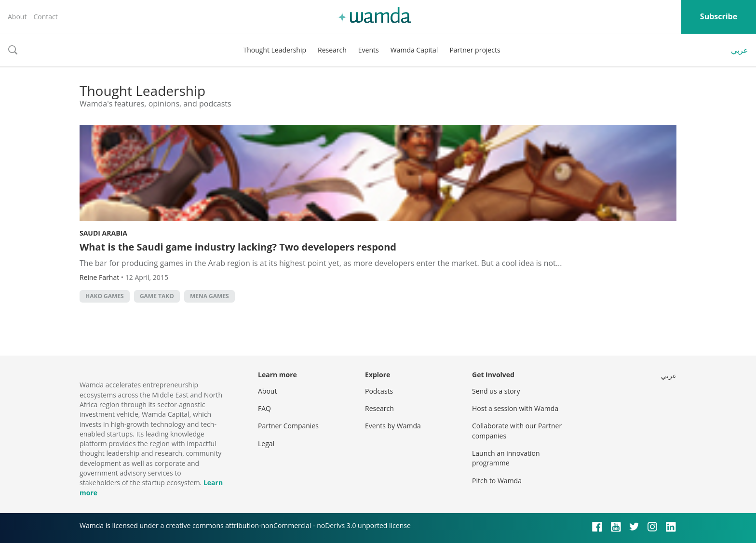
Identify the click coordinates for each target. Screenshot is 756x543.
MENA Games (209, 296)
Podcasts (379, 391)
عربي (740, 50)
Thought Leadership (275, 50)
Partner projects (475, 50)
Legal (266, 444)
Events (369, 50)
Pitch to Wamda (497, 481)
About (17, 17)
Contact (45, 17)
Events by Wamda (393, 426)
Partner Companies (288, 426)
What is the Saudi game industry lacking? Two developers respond (238, 247)
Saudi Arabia (103, 233)
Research (332, 50)
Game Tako (157, 296)
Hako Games (105, 296)
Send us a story (496, 391)
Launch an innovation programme (506, 458)
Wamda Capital (414, 50)
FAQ (264, 408)
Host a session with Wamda (515, 408)
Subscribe (719, 16)
